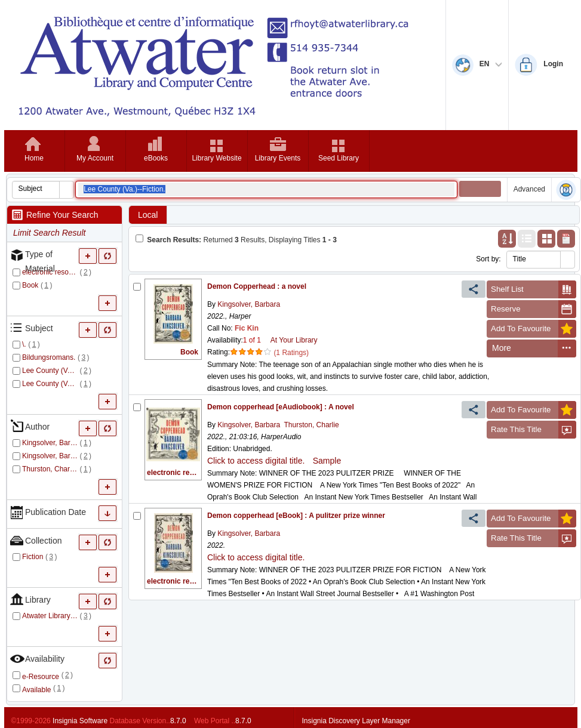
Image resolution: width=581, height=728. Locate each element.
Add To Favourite (534, 329)
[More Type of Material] (88, 256)
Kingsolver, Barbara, (50, 443)
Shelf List (534, 289)
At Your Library (294, 340)
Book (30, 285)
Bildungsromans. (49, 357)
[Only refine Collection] (108, 542)
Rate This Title (534, 430)
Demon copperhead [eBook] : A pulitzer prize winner (296, 516)
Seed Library (339, 158)
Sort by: (488, 259)
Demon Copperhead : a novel (257, 286)
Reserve (534, 309)
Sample (327, 461)
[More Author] (88, 428)
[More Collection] (88, 542)
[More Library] (88, 601)
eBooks (156, 158)
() (86, 272)
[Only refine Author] (108, 428)
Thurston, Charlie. (50, 469)
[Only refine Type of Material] (108, 256)
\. (24, 344)
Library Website (216, 158)
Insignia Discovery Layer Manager (356, 721)
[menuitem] (522, 348)
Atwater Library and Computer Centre (50, 616)
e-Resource (41, 677)
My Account (95, 158)
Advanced (529, 189)
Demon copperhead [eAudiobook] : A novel (281, 407)
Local (148, 215)
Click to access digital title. (256, 461)
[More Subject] (88, 330)
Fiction (33, 557)
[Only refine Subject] (108, 330)
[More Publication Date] (108, 513)
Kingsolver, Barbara (248, 304)
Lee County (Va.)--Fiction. (50, 384)
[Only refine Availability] (108, 660)
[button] (66, 190)
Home (34, 158)
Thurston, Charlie (312, 425)
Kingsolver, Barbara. (50, 456)
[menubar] (531, 348)
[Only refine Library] (108, 601)
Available (36, 690)
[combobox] (36, 189)
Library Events (278, 158)
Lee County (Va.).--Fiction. (50, 371)
